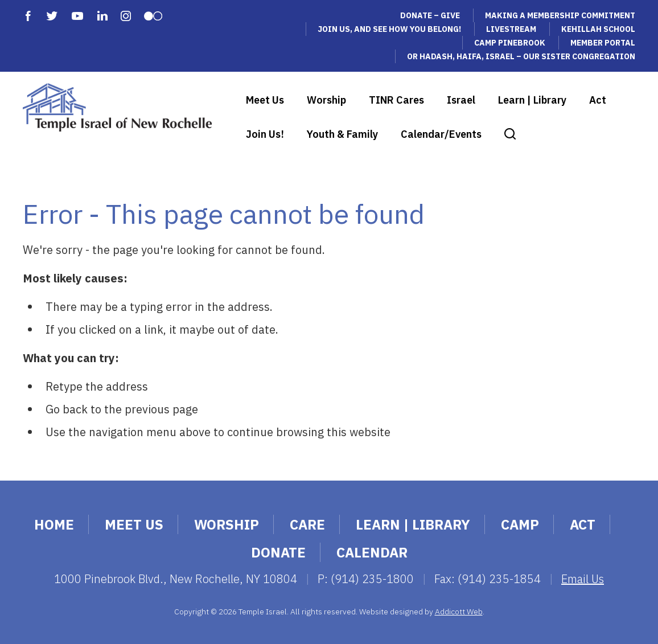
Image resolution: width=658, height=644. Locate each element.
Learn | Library (532, 100)
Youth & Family (342, 134)
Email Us (583, 579)
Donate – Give (430, 15)
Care (307, 524)
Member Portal (603, 43)
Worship (326, 100)
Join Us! (265, 134)
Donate (278, 552)
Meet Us (265, 100)
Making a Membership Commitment (560, 15)
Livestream (511, 29)
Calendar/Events (441, 134)
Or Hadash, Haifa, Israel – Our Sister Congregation (521, 56)
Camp (520, 524)
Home (54, 524)
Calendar (372, 552)
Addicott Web (459, 612)
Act (598, 100)
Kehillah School (598, 29)
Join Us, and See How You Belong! (389, 29)
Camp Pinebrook (510, 43)
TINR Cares (396, 100)
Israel (461, 100)
